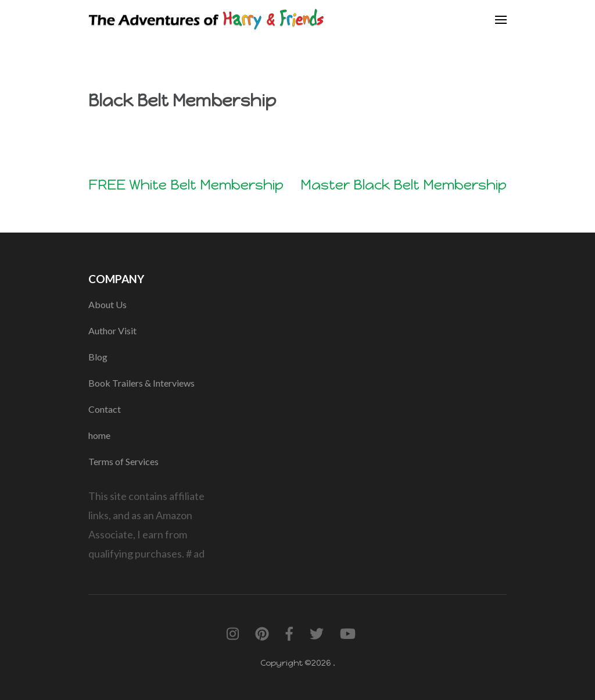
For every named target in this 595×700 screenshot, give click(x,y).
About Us (107, 304)
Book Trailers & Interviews (141, 383)
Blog (98, 357)
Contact (105, 409)
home (99, 435)
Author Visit (112, 331)
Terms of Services (123, 461)
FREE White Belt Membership (186, 185)
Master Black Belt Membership (404, 185)
